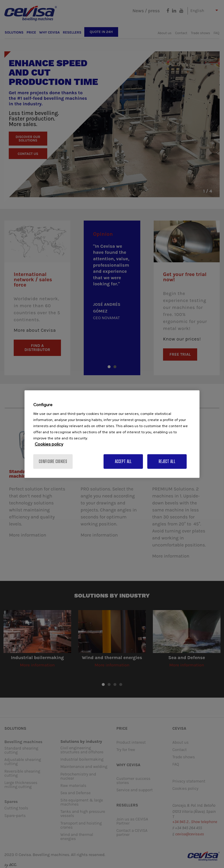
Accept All (123, 461)
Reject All (167, 461)
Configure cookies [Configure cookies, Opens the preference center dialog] (53, 461)
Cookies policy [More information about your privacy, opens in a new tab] (49, 444)
